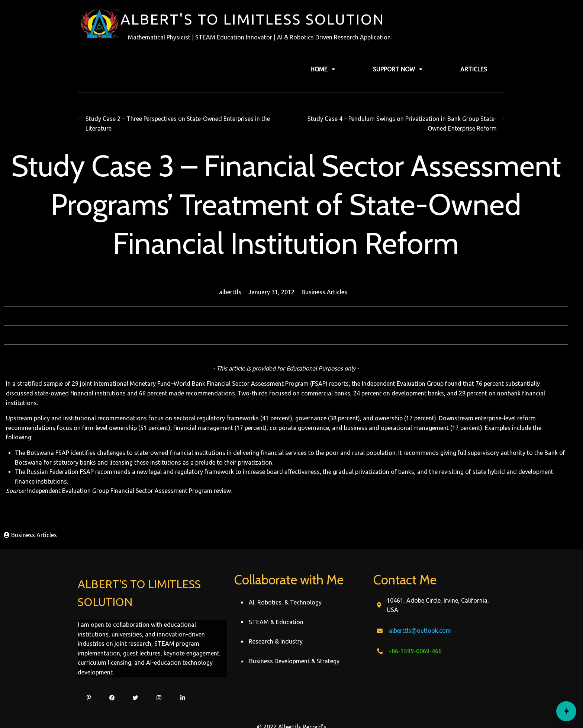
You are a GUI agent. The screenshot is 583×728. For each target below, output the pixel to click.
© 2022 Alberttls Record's (292, 708)
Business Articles (330, 292)
